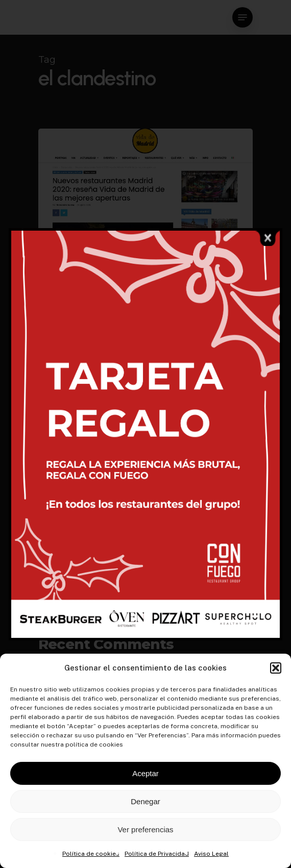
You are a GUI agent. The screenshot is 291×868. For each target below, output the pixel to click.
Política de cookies (91, 854)
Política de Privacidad (157, 854)
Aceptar (145, 773)
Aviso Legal (211, 854)
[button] (276, 668)
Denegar (145, 801)
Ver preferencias (145, 829)
